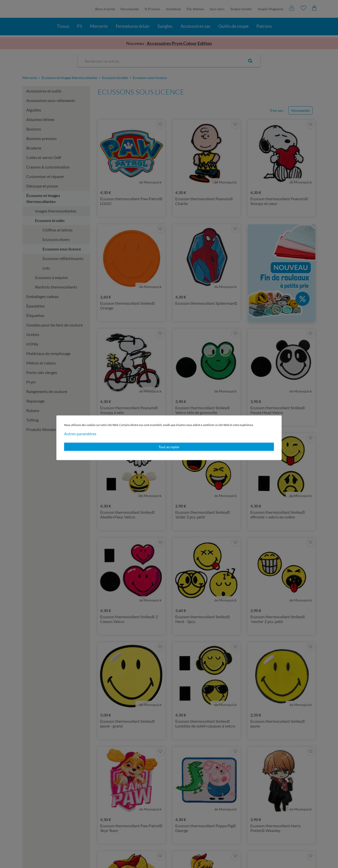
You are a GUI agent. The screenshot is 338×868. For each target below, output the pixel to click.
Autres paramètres (80, 433)
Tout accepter (169, 447)
